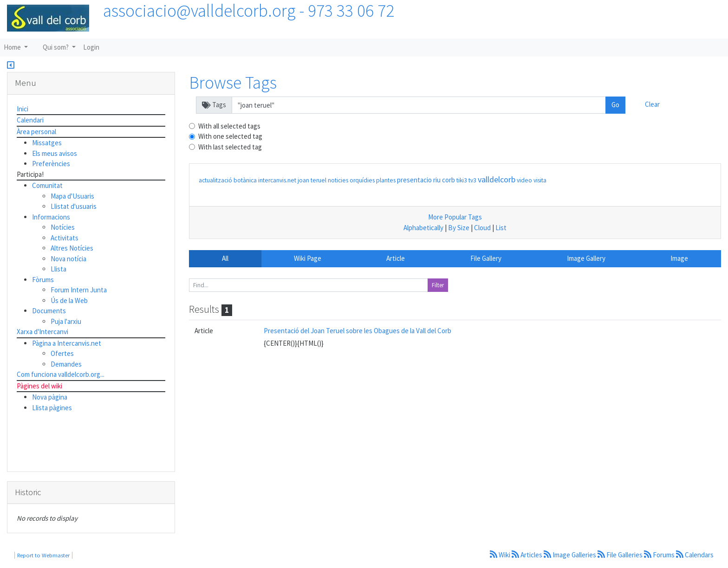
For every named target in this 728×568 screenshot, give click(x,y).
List (501, 228)
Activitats (65, 238)
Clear (652, 104)
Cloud (482, 228)
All (225, 258)
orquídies (362, 180)
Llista (58, 269)
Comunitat (47, 185)
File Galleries (621, 555)
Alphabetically (423, 228)
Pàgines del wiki (39, 386)
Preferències (51, 164)
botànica (245, 180)
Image (679, 258)
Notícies (63, 227)
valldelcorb (497, 179)
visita (540, 180)
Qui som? (56, 47)
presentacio (414, 180)
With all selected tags (229, 126)
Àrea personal (36, 132)
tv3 (472, 180)
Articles (528, 555)
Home (13, 47)
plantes (386, 180)
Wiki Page (308, 258)
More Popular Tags (455, 217)
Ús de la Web (69, 300)
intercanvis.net (277, 180)
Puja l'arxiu (66, 321)
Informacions (51, 217)
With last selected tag (230, 147)
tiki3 (462, 180)
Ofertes (62, 353)
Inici (23, 109)
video (524, 180)
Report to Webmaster (43, 555)
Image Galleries (571, 555)
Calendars (695, 555)
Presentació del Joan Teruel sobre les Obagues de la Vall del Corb (357, 331)
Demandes (66, 364)
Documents (49, 311)
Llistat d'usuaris (74, 206)
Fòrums (43, 280)
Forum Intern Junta (79, 290)
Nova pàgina (50, 397)
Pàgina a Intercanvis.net (67, 343)
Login (91, 47)
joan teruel (312, 180)
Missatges (47, 143)
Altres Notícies (72, 248)
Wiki (501, 555)
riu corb (444, 180)
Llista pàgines (52, 408)
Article (396, 258)
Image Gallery (586, 258)
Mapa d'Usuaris (72, 196)
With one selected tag (230, 136)
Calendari (30, 120)
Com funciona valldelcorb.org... (61, 374)
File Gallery (486, 258)
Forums (660, 555)
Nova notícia (68, 259)
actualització (215, 180)
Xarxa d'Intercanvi (42, 332)
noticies (338, 180)
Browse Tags (233, 82)
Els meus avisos (55, 153)
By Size (459, 228)
